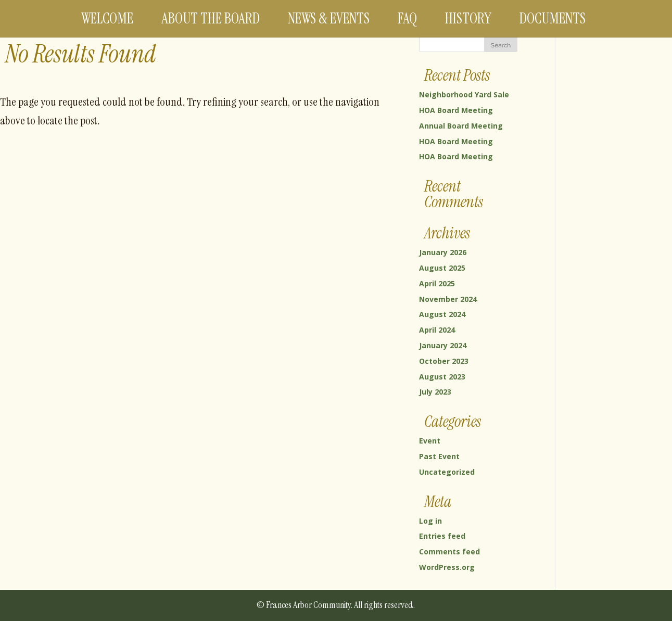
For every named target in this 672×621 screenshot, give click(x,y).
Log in (430, 521)
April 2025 (437, 283)
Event (430, 441)
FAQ (407, 19)
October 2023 (444, 361)
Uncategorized (447, 472)
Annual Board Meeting (461, 126)
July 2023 (435, 392)
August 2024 (442, 314)
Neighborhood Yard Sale (464, 94)
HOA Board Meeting (456, 110)
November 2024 (448, 299)
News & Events (329, 19)
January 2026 (443, 252)
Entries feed (442, 536)
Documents (553, 19)
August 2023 (442, 377)
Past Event (439, 456)
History (468, 19)
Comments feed (449, 552)
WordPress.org (447, 567)
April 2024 (437, 330)
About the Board (211, 19)
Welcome (107, 19)
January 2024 (443, 345)
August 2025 (442, 268)
